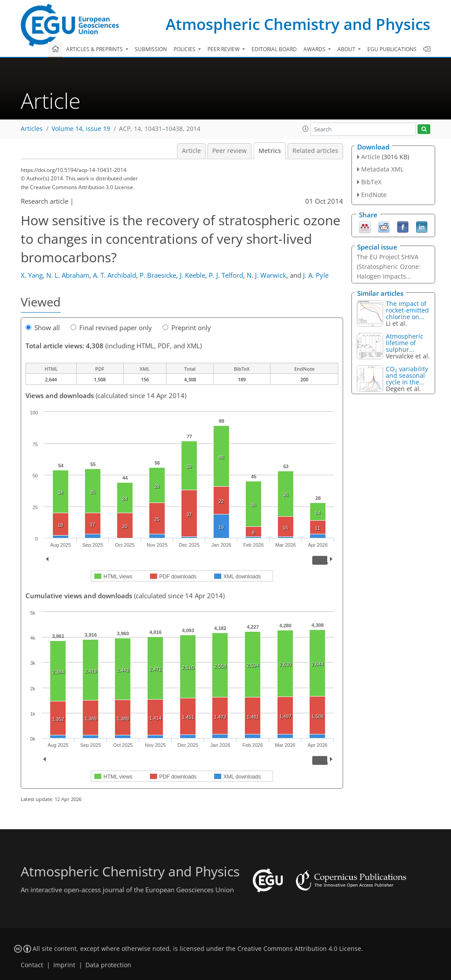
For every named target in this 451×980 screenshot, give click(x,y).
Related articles (315, 151)
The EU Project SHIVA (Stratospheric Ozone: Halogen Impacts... (389, 266)
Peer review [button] (224, 49)
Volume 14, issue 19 (81, 129)
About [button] (347, 49)
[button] (306, 129)
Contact (32, 965)
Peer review (229, 151)
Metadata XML (382, 169)
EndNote (374, 195)
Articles (32, 129)
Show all (43, 328)
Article (191, 151)
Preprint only (187, 328)
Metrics (270, 151)
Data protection (108, 965)
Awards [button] (315, 49)
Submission (151, 49)
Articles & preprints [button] (95, 49)
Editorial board (274, 49)
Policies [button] (185, 49)
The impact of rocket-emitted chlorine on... (407, 310)
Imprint (64, 965)
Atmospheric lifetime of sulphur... (405, 343)
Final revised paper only (111, 328)
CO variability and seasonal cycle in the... (407, 375)
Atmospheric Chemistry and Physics (298, 24)
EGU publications (392, 49)
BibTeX (371, 182)
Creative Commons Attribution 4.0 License (299, 949)
